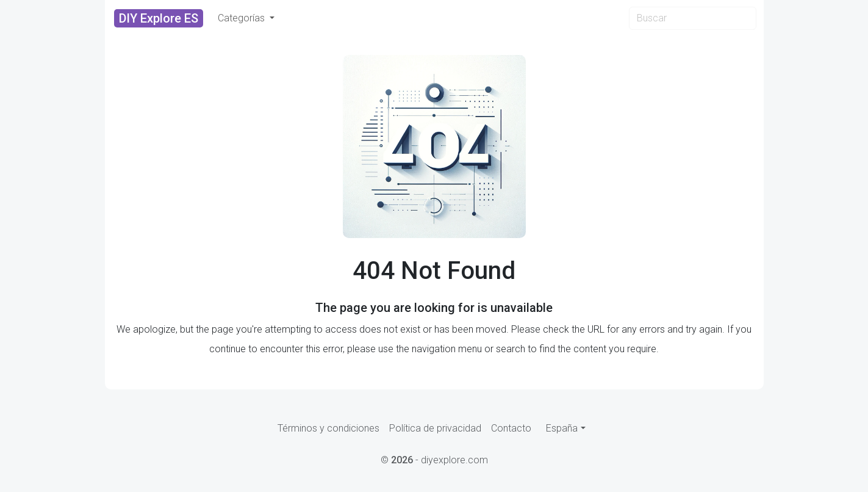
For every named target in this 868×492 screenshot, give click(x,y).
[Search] (693, 18)
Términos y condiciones (328, 428)
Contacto (511, 428)
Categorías (242, 18)
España (562, 428)
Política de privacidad (435, 428)
